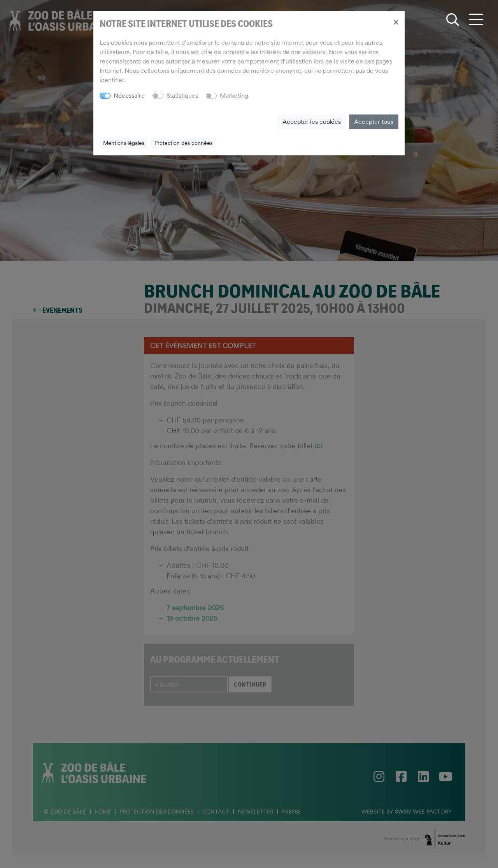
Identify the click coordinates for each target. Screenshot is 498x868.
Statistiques (182, 96)
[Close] (396, 22)
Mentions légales (124, 143)
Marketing (234, 96)
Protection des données (183, 143)
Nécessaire (129, 96)
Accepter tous (374, 122)
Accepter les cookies (312, 122)
